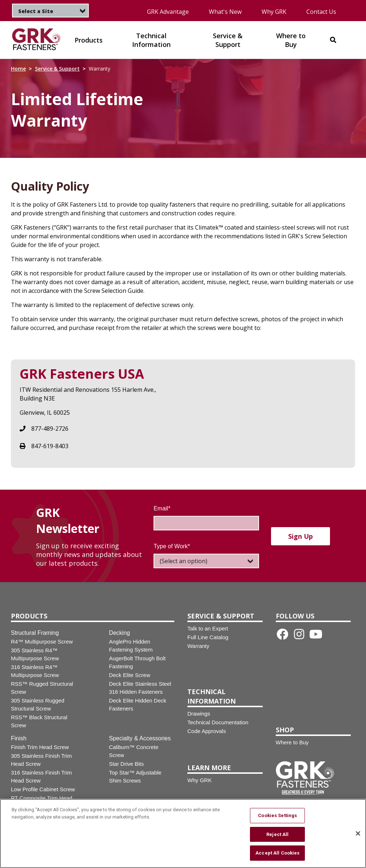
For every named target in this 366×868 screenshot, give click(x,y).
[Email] (206, 523)
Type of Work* (172, 546)
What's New (225, 12)
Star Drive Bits (126, 764)
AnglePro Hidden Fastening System (131, 646)
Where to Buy (292, 742)
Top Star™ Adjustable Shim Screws (135, 777)
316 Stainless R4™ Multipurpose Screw (35, 671)
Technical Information (212, 696)
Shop (285, 730)
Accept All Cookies (277, 855)
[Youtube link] (316, 634)
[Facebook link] (282, 634)
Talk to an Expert (208, 628)
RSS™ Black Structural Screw (39, 721)
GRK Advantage (168, 12)
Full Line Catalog (208, 637)
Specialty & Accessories (140, 738)
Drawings (199, 714)
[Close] (358, 836)
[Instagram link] (299, 634)
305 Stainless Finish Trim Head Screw (41, 760)
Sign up (301, 536)
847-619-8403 (50, 446)
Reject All (277, 837)
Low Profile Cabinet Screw (43, 789)
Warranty (198, 646)
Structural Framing (35, 633)
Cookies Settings (277, 818)
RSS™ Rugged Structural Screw (42, 688)
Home (18, 69)
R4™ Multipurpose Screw (42, 642)
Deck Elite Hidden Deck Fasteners (138, 704)
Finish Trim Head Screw (40, 747)
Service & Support (57, 69)
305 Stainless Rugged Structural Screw (38, 704)
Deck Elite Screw (129, 675)
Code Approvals (207, 731)
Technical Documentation (218, 722)
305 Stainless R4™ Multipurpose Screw (35, 654)
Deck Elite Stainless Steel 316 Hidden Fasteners (140, 688)
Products (29, 616)
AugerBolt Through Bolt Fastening (137, 662)
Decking (119, 633)
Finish (19, 738)
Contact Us (321, 12)
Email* (162, 508)
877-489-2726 (50, 429)
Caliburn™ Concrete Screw (134, 751)
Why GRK (274, 12)
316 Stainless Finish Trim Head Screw (41, 777)
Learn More (209, 768)
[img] (36, 40)
